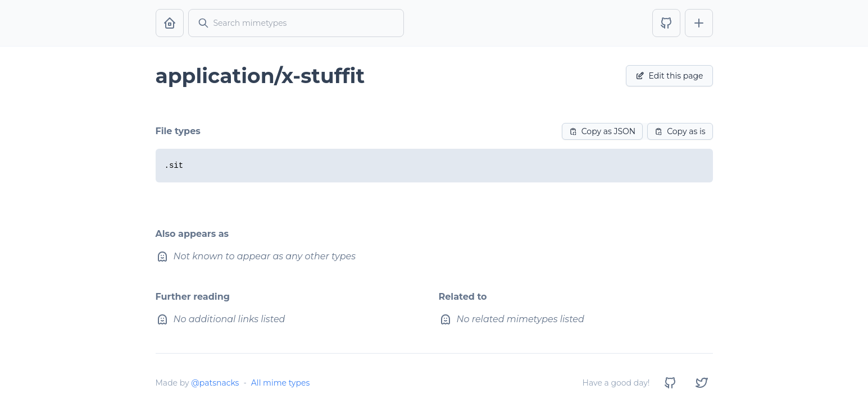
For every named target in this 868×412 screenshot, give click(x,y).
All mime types (280, 383)
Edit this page (669, 76)
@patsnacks (215, 383)
